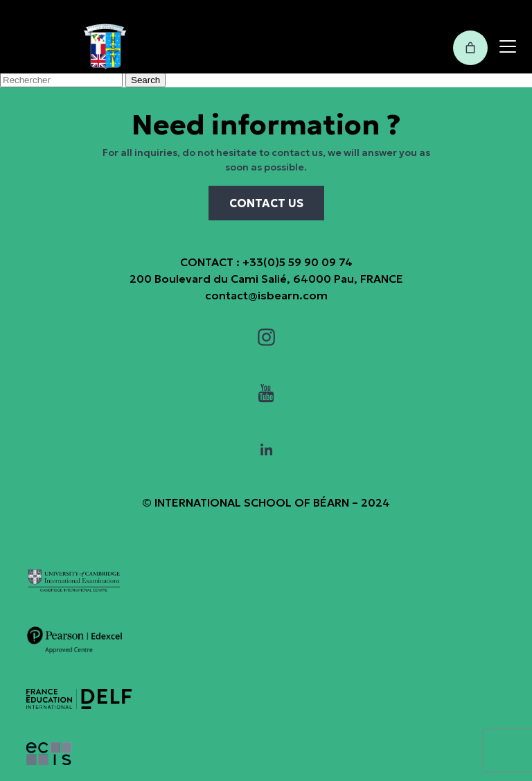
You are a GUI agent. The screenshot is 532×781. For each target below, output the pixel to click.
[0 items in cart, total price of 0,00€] (470, 48)
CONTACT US (266, 203)
